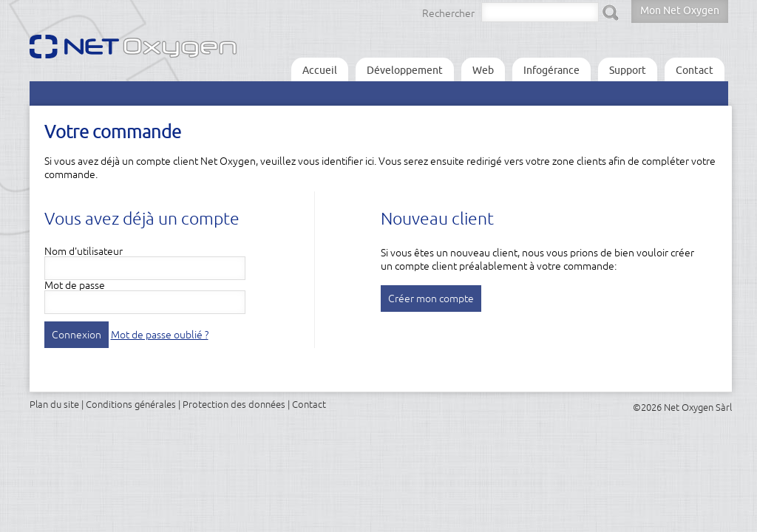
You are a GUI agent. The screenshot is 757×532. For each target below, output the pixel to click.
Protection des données (234, 404)
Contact (695, 70)
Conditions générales (131, 404)
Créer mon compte (431, 299)
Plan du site (54, 404)
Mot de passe (75, 285)
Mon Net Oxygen (680, 10)
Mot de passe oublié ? (160, 335)
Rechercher (448, 13)
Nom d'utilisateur (84, 251)
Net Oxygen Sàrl (698, 407)
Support (628, 70)
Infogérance (551, 70)
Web (483, 70)
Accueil (320, 70)
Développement (405, 70)
